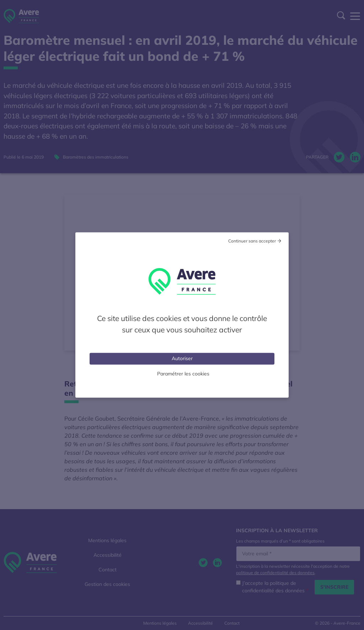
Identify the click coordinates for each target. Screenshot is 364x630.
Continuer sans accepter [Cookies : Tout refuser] (252, 241)
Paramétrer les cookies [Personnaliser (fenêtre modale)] (183, 374)
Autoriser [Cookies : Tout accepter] (182, 358)
